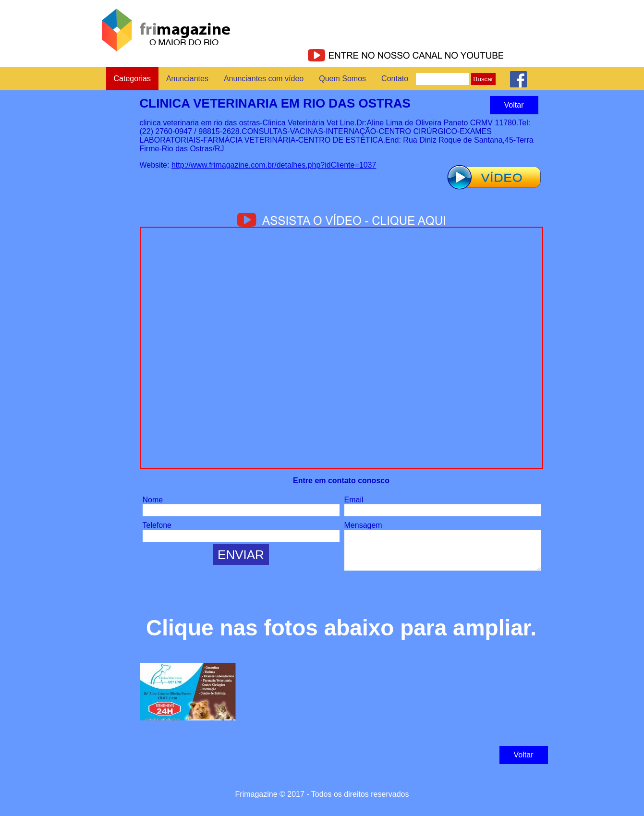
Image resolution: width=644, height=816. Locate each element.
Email (354, 500)
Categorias (132, 79)
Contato (395, 79)
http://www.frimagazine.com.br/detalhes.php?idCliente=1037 (274, 165)
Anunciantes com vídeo (264, 79)
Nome (153, 500)
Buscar (483, 79)
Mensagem (363, 525)
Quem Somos (342, 79)
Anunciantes (187, 79)
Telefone (157, 525)
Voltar (514, 105)
